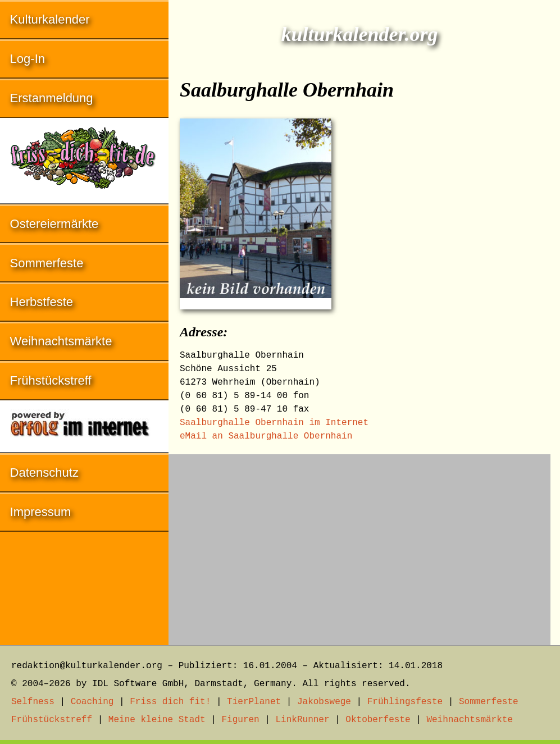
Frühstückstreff (51, 380)
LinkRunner (303, 720)
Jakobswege (324, 702)
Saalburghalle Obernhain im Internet (274, 423)
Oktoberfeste (378, 720)
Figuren (240, 720)
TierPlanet (254, 702)
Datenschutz (44, 473)
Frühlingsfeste (405, 702)
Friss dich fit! (170, 702)
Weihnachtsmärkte (61, 341)
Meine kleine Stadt (157, 720)
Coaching (92, 702)
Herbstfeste (42, 302)
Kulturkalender (50, 19)
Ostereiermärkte (54, 224)
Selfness (33, 702)
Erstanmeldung (52, 98)
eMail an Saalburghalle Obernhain (266, 436)
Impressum (41, 512)
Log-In (28, 59)
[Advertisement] (359, 544)
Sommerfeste (47, 263)
